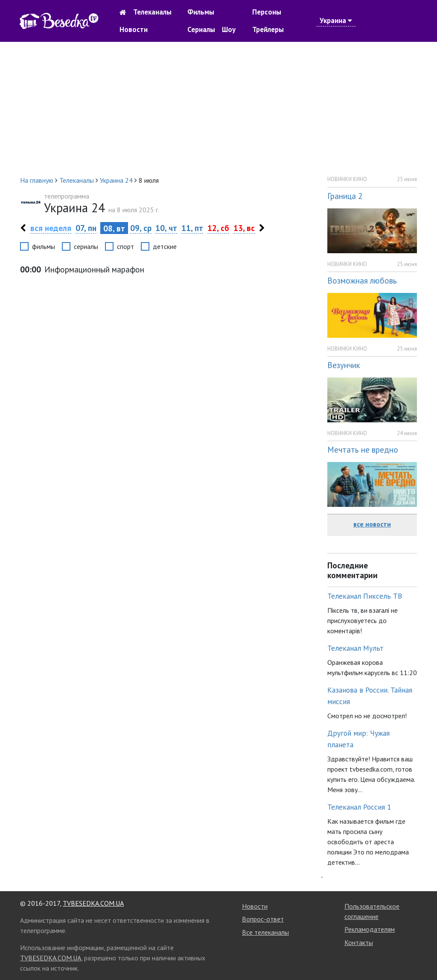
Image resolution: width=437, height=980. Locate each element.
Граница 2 (345, 196)
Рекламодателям (370, 929)
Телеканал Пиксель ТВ (365, 596)
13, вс (244, 228)
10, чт (166, 228)
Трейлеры (268, 29)
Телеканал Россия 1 (359, 807)
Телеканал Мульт (355, 648)
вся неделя (51, 228)
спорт (125, 246)
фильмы (44, 246)
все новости (372, 524)
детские (165, 246)
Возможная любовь (362, 280)
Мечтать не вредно (363, 449)
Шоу (229, 29)
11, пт (192, 228)
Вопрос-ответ (263, 919)
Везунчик (344, 365)
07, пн (86, 228)
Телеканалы (152, 12)
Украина (336, 20)
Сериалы (201, 29)
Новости (134, 29)
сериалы (86, 246)
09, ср (141, 228)
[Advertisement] (218, 108)
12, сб (218, 228)
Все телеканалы (265, 932)
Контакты (359, 942)
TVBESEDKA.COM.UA (93, 903)
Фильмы (201, 12)
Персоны (267, 12)
